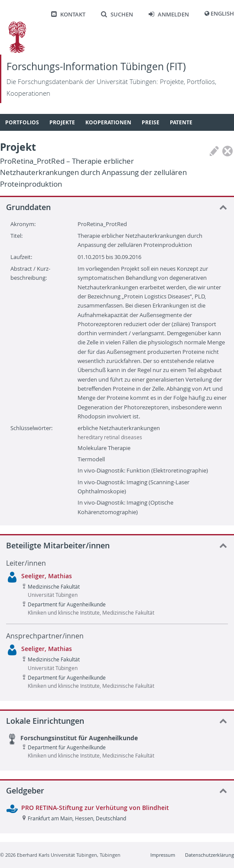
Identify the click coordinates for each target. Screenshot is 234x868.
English (222, 14)
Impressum (163, 855)
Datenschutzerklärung (210, 855)
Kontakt (68, 15)
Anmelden (169, 15)
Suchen (117, 15)
